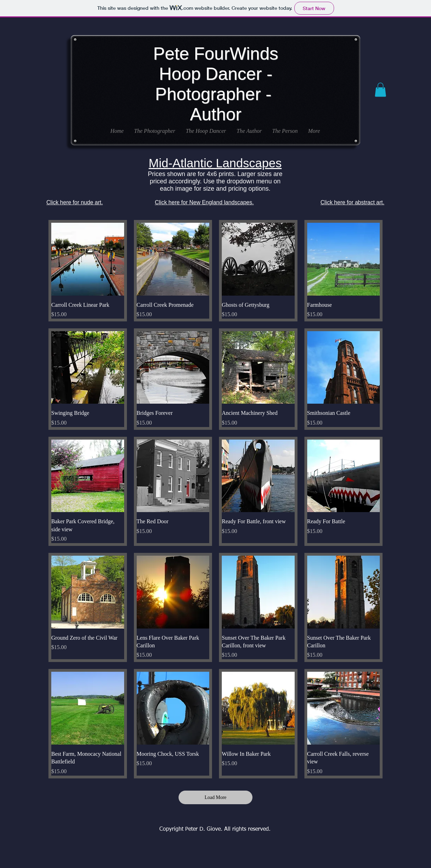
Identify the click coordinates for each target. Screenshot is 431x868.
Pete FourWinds (215, 54)
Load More (216, 797)
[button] (380, 90)
